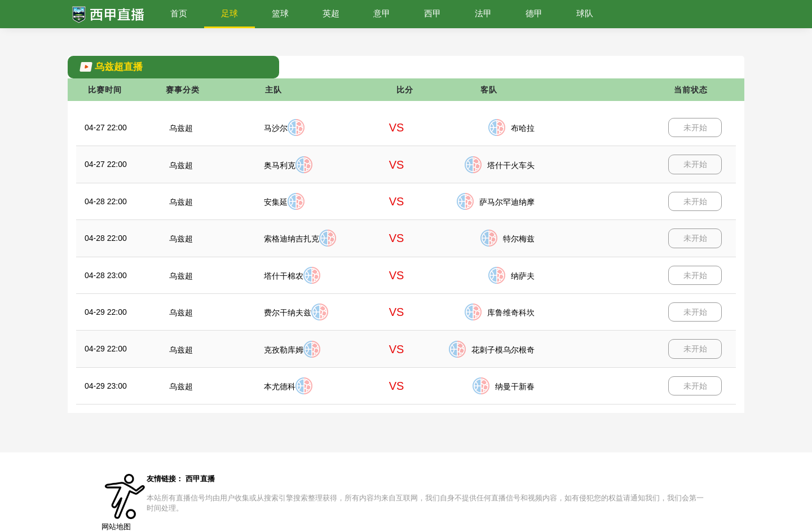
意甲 (382, 13)
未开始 (695, 127)
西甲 (433, 13)
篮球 (280, 13)
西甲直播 (200, 479)
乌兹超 (181, 128)
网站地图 (116, 527)
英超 (331, 13)
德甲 (534, 13)
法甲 (483, 13)
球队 (585, 13)
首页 (179, 13)
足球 (230, 13)
